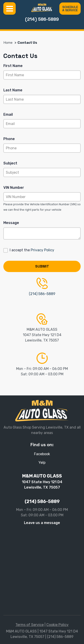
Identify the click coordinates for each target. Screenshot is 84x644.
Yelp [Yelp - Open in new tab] (42, 463)
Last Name (13, 90)
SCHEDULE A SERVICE (70, 9)
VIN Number (14, 188)
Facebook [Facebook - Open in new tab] (42, 454)
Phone (9, 139)
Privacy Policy (42, 250)
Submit (42, 266)
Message (11, 223)
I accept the (32, 250)
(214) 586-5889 (42, 19)
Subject (10, 163)
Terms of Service (30, 625)
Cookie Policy (57, 625)
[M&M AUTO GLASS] (42, 8)
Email (8, 114)
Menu (10, 8)
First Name (13, 66)
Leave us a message (42, 523)
